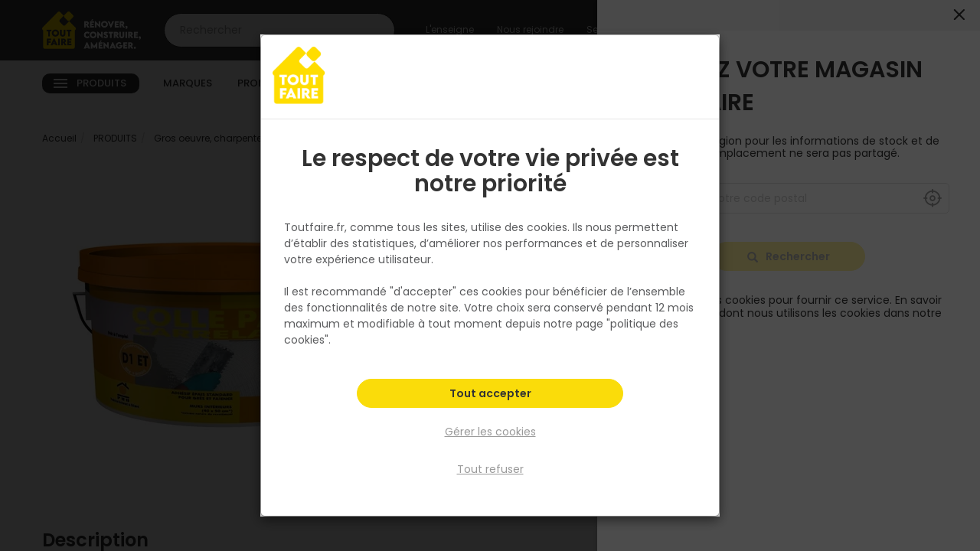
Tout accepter (490, 395)
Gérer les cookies (490, 432)
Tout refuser (490, 469)
